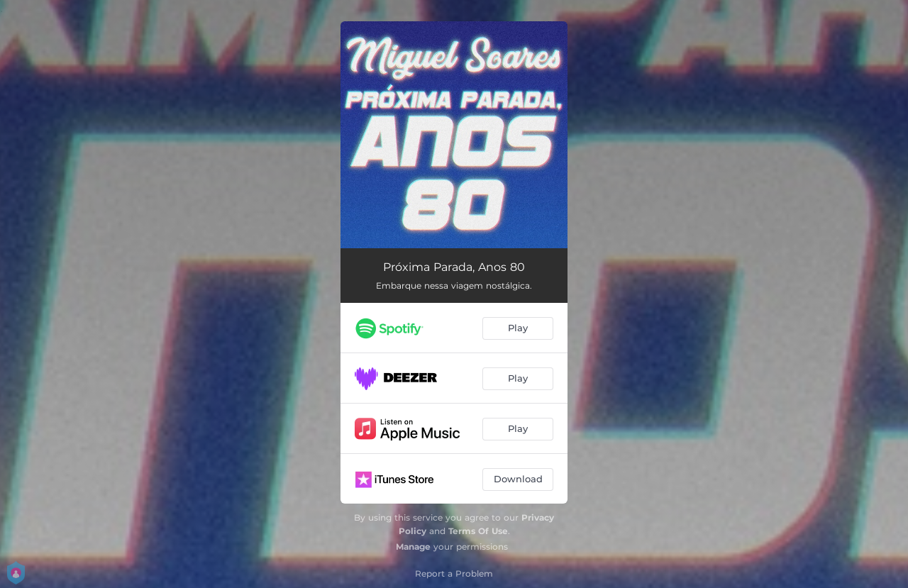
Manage (413, 547)
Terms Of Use (478, 531)
